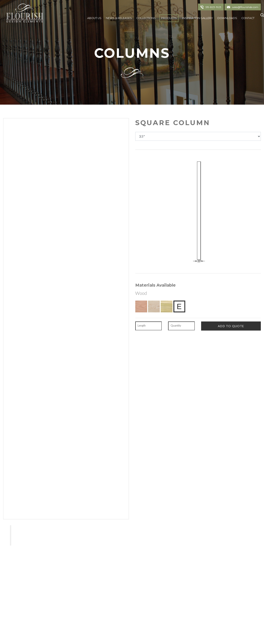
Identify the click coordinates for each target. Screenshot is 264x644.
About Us (94, 18)
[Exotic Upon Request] (179, 306)
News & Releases (119, 18)
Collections (146, 18)
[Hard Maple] (154, 306)
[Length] (149, 326)
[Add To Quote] (231, 326)
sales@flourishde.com (245, 7)
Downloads (227, 18)
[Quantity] (181, 326)
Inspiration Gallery (198, 18)
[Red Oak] (141, 306)
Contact (248, 18)
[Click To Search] (261, 17)
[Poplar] (167, 306)
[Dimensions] (198, 136)
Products (169, 18)
